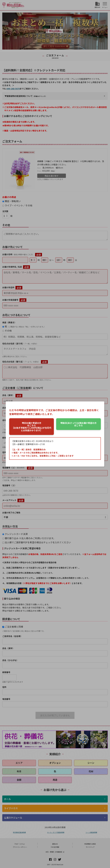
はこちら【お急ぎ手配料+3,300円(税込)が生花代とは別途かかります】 (32, 427)
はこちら (78, 424)
